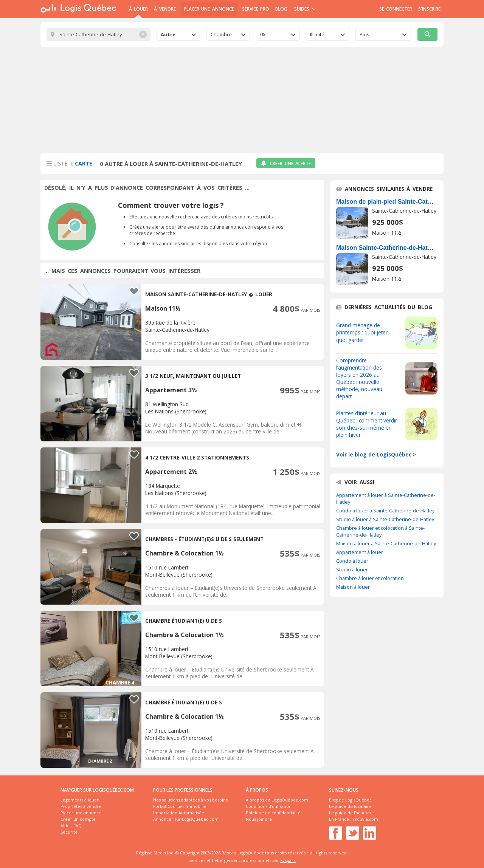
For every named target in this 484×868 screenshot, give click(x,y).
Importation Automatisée (179, 813)
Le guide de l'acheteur (352, 813)
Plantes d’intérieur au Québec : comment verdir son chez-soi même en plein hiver (367, 424)
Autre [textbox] (168, 34)
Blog (281, 9)
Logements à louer (80, 800)
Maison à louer (353, 587)
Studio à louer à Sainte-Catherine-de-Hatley (385, 519)
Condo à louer (352, 561)
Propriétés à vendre (81, 806)
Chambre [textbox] (221, 34)
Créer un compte (78, 819)
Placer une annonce (209, 9)
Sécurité (69, 832)
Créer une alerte (286, 163)
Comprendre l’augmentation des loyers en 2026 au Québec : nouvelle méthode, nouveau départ (359, 378)
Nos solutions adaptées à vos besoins (190, 800)
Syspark (288, 860)
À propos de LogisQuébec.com (277, 800)
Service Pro (256, 9)
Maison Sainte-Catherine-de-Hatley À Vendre (400, 248)
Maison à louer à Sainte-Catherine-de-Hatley (386, 543)
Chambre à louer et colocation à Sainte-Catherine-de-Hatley (380, 531)
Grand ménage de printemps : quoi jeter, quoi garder (363, 332)
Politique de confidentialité (273, 813)
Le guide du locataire (350, 806)
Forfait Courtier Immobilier (181, 806)
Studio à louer (352, 569)
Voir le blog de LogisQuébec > (376, 454)
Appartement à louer (360, 552)
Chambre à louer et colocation (370, 578)
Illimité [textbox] (317, 34)
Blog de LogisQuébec (350, 800)
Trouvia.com (365, 819)
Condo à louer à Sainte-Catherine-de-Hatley (385, 511)
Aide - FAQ (71, 825)
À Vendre (165, 9)
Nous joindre (259, 819)
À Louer (138, 9)
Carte (82, 163)
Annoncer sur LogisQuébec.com (186, 819)
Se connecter (396, 9)
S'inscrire (429, 9)
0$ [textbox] (263, 34)
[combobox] (178, 34)
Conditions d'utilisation (269, 806)
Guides (305, 9)
